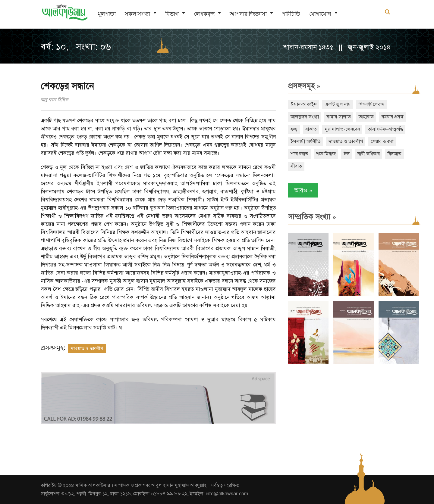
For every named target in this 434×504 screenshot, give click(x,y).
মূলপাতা (107, 14)
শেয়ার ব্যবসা (382, 142)
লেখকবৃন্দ (204, 14)
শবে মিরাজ (326, 154)
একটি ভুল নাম (338, 104)
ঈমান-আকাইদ (304, 104)
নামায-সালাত (339, 117)
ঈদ (347, 154)
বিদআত (395, 154)
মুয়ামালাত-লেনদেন (342, 129)
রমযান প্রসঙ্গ (393, 117)
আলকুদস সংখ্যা (305, 117)
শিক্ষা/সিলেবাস (372, 104)
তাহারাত (366, 117)
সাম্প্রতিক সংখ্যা (312, 217)
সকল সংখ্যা (137, 14)
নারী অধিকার (369, 154)
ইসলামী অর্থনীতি (306, 142)
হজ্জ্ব (294, 129)
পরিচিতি (291, 14)
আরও (303, 190)
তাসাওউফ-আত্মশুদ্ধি (385, 129)
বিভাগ (172, 14)
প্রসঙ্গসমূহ (304, 86)
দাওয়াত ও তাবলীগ (87, 348)
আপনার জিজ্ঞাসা (248, 14)
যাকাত (311, 129)
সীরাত (296, 166)
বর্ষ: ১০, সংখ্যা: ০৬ (76, 47)
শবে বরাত (299, 154)
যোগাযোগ (320, 14)
